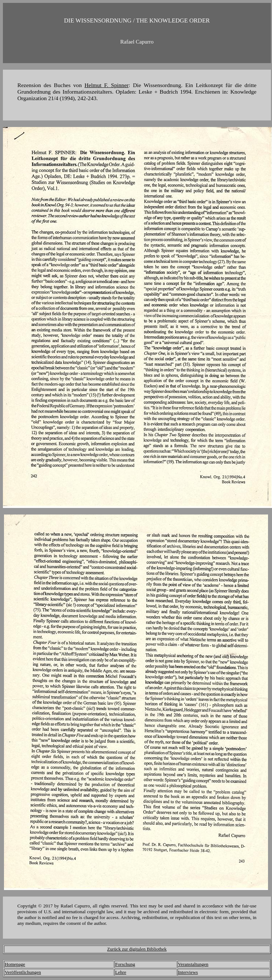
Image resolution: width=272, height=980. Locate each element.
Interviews (188, 972)
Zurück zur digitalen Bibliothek (137, 949)
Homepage (15, 964)
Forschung (125, 964)
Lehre (121, 972)
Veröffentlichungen (23, 972)
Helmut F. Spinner (106, 85)
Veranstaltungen (193, 964)
